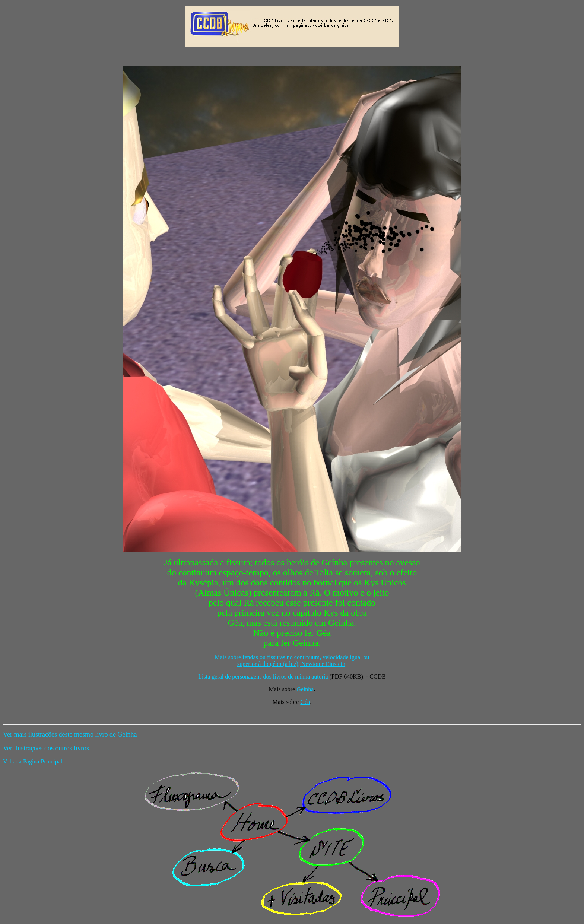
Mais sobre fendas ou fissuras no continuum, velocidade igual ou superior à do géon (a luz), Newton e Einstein (292, 661)
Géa (305, 702)
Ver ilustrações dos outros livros (46, 748)
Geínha (305, 689)
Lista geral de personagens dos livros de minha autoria (263, 677)
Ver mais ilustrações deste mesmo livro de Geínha (70, 734)
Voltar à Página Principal (33, 761)
